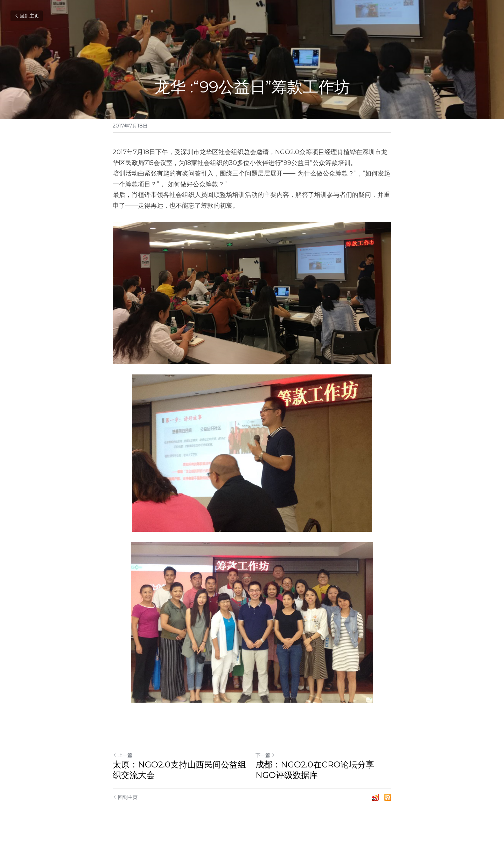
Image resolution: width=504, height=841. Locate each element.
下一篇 (265, 755)
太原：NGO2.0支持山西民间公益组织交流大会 (179, 770)
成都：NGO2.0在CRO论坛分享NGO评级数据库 (315, 770)
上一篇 (122, 755)
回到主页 (27, 16)
